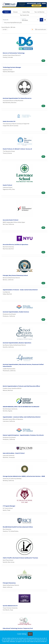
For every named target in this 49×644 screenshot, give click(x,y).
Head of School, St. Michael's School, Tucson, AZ (17, 149)
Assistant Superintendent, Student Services (16, 312)
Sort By (4, 29)
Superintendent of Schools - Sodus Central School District (20, 290)
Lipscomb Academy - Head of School (14, 453)
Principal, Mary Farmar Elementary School (15, 275)
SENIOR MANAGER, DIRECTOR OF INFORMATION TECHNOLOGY (21, 407)
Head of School (7, 185)
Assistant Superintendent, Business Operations (17, 343)
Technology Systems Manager (12, 67)
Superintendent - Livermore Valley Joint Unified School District (22, 417)
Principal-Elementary (9, 583)
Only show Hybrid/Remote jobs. (13, 23)
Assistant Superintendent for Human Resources (17, 98)
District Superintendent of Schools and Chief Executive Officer (21, 386)
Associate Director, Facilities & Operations (15, 244)
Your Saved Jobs (24, 15)
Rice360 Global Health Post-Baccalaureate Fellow (18, 527)
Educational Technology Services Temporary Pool (18, 628)
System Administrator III (10, 606)
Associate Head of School (11, 220)
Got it (30, 634)
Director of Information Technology (14, 53)
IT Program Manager (9, 506)
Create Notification (41, 29)
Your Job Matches (39, 12)
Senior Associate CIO (9, 121)
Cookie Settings (22, 634)
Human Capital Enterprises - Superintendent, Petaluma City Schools (23, 435)
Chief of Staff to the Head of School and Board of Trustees (20, 558)
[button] (45, 20)
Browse (15, 12)
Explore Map (26, 12)
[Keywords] (12, 20)
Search (7, 12)
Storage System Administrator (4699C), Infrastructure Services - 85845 (24, 476)
